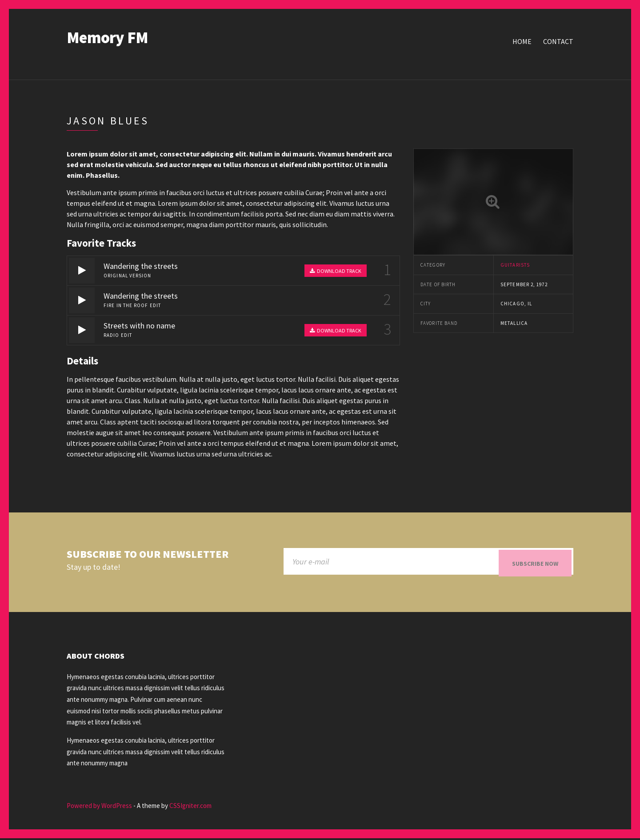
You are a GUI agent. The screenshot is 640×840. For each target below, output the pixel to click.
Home (522, 41)
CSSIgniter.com (190, 808)
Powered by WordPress (99, 808)
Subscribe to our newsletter (148, 554)
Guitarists (515, 265)
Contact (558, 41)
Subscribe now (535, 564)
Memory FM (108, 38)
